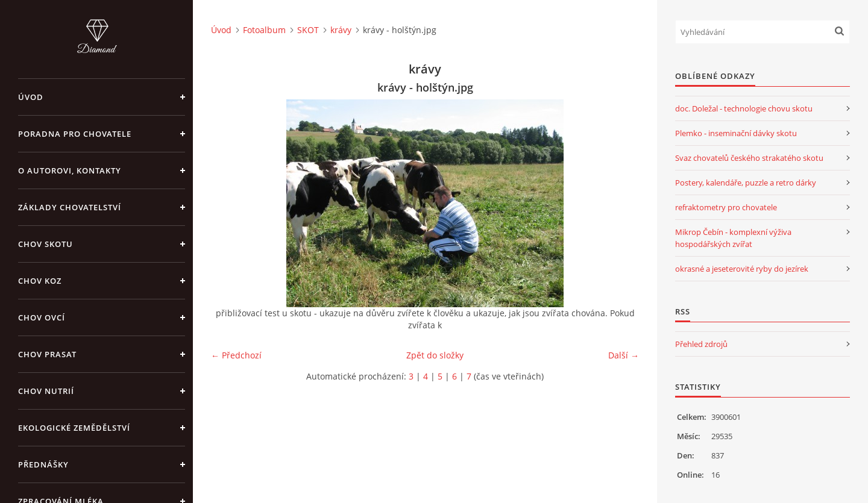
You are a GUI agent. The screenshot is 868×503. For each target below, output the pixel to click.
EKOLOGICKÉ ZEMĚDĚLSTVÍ (74, 428)
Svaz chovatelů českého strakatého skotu (749, 158)
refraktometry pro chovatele (726, 207)
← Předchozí (236, 355)
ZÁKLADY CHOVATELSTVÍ (70, 207)
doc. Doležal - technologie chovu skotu (744, 108)
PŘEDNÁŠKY (43, 464)
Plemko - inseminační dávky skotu (736, 133)
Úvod (31, 97)
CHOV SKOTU (46, 244)
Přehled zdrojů (701, 344)
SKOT (308, 30)
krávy (341, 30)
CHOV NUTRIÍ (46, 391)
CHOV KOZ (40, 281)
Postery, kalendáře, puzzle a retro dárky (746, 183)
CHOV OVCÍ (42, 317)
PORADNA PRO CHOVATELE (75, 134)
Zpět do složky (435, 355)
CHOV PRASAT (47, 354)
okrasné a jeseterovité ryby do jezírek (742, 269)
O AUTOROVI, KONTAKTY (70, 170)
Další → (624, 355)
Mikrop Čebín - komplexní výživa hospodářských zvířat (733, 238)
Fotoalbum (264, 30)
